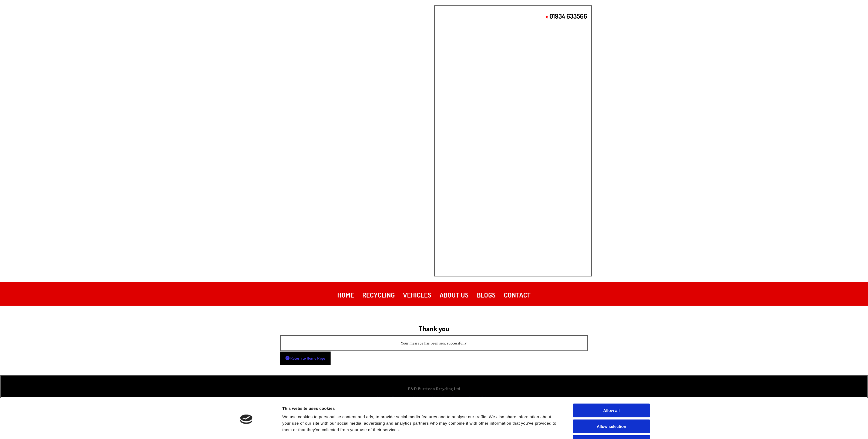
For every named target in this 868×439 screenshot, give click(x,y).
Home (346, 295)
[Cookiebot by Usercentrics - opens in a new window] (246, 428)
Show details (495, 428)
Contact (517, 295)
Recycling (379, 295)
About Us (454, 295)
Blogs (486, 295)
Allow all (612, 392)
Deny (612, 423)
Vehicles (417, 295)
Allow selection (611, 408)
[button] (305, 358)
